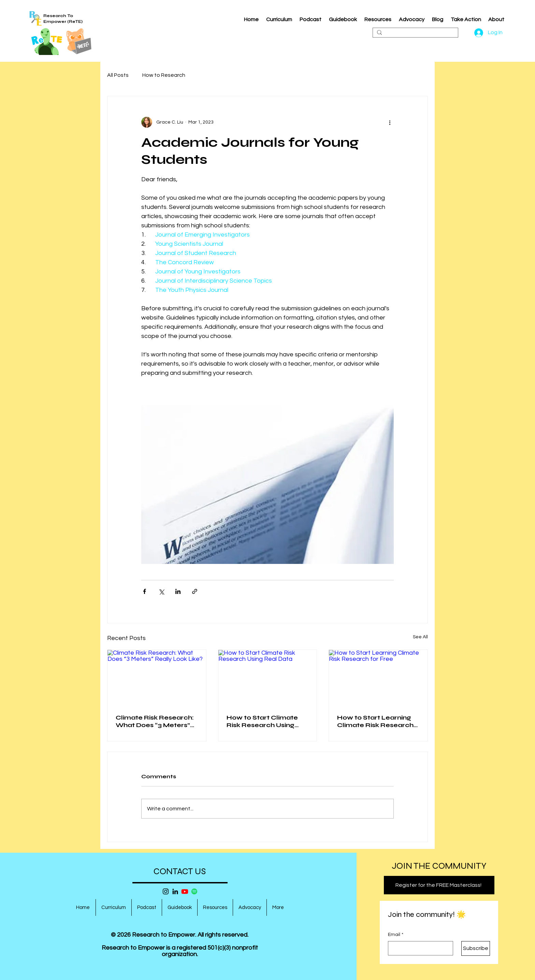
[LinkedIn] (175, 891)
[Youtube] (185, 891)
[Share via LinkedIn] (178, 591)
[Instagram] (166, 891)
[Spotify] (194, 891)
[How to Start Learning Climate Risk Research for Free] (378, 678)
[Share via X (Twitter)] (161, 591)
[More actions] (390, 122)
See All (420, 637)
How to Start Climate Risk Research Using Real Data (262, 721)
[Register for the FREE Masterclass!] (439, 885)
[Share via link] (195, 591)
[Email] (418, 948)
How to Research (164, 75)
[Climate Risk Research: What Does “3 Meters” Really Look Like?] (157, 678)
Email (396, 935)
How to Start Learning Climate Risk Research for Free (375, 721)
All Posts (118, 75)
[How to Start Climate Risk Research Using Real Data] (268, 678)
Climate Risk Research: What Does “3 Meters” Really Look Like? (155, 721)
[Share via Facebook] (144, 591)
